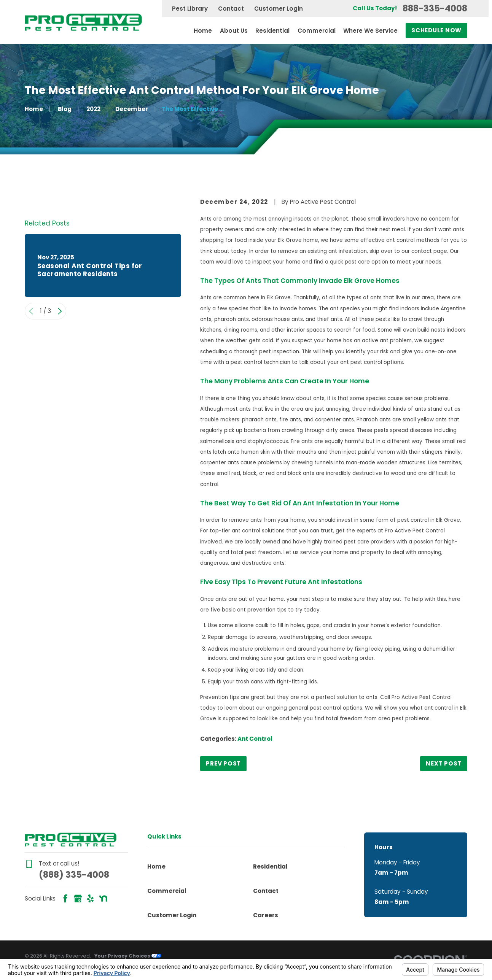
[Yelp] (90, 898)
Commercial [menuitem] (317, 31)
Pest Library (190, 9)
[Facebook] (65, 898)
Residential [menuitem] (272, 31)
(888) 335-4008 (74, 875)
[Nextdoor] (103, 898)
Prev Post (223, 763)
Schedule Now (436, 30)
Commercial (167, 891)
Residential (270, 866)
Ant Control (255, 739)
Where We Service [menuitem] (370, 31)
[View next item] (60, 410)
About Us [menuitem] (234, 31)
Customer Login (279, 9)
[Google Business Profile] (78, 898)
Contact (231, 9)
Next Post (444, 763)
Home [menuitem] (203, 31)
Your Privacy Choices (128, 956)
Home (156, 866)
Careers (266, 915)
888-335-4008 (435, 9)
